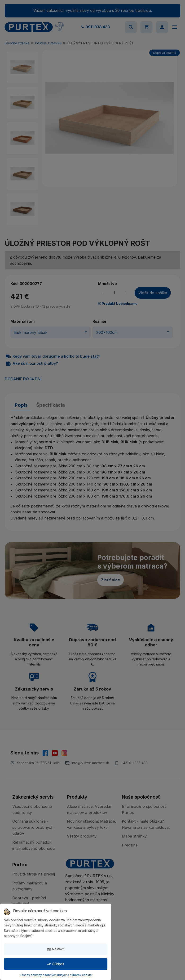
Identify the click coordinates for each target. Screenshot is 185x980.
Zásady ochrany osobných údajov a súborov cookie (56, 975)
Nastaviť (56, 949)
